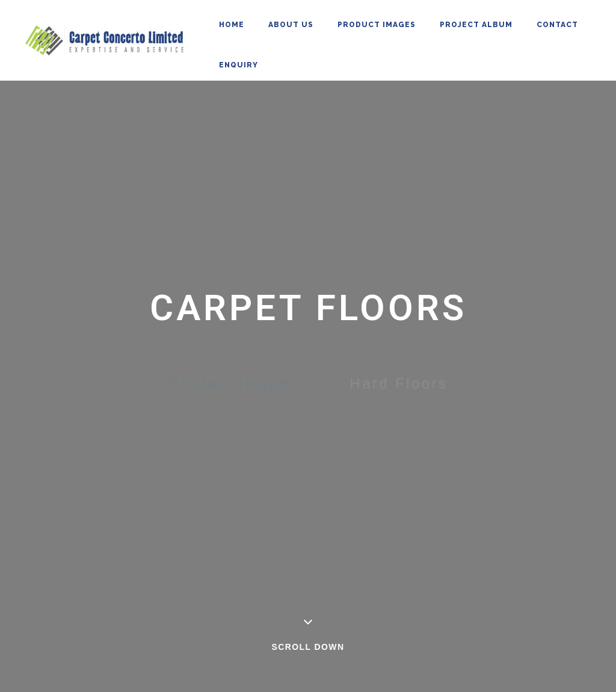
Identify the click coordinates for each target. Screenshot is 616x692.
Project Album (476, 25)
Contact (557, 25)
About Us (291, 25)
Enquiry (239, 65)
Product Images (377, 25)
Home (232, 25)
